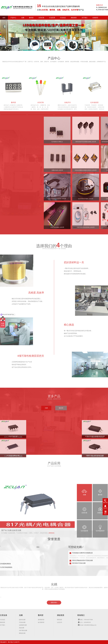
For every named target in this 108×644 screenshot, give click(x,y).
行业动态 (63, 18)
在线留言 (95, 18)
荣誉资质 (59, 620)
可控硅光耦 (22, 622)
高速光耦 (22, 628)
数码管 (31, 18)
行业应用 (52, 18)
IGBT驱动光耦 (23, 630)
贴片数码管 (41, 622)
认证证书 (59, 622)
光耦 (23, 18)
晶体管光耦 (22, 620)
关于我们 (85, 18)
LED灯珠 (41, 18)
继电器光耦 (22, 633)
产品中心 (13, 18)
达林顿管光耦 (23, 625)
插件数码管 (41, 620)
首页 (4, 18)
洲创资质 (74, 18)
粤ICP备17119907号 (14, 642)
